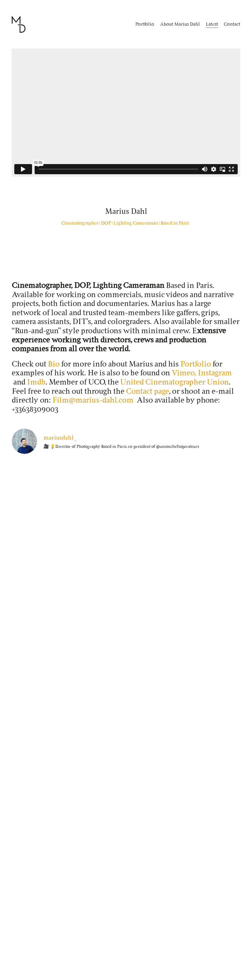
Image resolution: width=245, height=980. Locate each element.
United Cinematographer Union (175, 382)
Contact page (148, 391)
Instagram (215, 373)
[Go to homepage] (19, 24)
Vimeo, (184, 373)
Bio (54, 364)
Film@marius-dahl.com (93, 400)
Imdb (36, 382)
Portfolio (196, 364)
